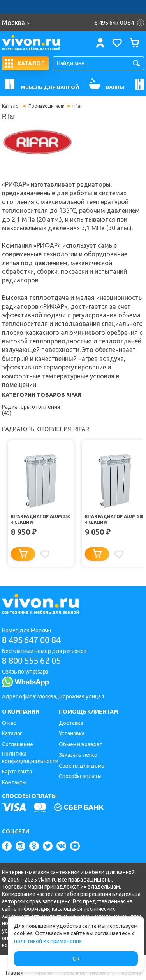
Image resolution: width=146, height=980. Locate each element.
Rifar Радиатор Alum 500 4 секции (114, 519)
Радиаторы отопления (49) (31, 410)
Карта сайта (17, 772)
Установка (72, 733)
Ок (76, 959)
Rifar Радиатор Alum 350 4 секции (40, 519)
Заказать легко (78, 755)
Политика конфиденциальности (30, 757)
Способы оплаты (80, 776)
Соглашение (18, 744)
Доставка (71, 723)
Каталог (11, 106)
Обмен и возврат (81, 744)
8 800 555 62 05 (31, 661)
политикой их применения (48, 941)
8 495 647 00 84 (31, 640)
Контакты (14, 782)
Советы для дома (82, 766)
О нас (9, 723)
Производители (47, 106)
